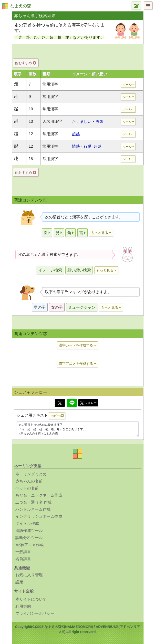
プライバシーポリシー (35, 613)
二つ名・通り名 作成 (33, 502)
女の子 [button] (57, 307)
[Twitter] (60, 403)
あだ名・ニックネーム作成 (39, 495)
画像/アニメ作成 (30, 545)
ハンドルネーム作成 (33, 509)
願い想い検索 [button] (79, 270)
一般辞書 (23, 552)
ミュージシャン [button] (82, 307)
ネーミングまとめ (31, 474)
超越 (76, 134)
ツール (127, 85)
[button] (47, 233)
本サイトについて (31, 599)
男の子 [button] (40, 307)
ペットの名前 (27, 488)
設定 (19, 582)
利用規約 (23, 606)
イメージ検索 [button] (50, 270)
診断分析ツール (29, 538)
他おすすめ (26, 63)
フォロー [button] (88, 403)
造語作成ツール (29, 531)
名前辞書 (23, 559)
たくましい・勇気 (88, 121)
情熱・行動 (82, 146)
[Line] (72, 403)
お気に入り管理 (29, 575)
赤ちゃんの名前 (29, 481)
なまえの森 (21, 6)
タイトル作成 (27, 524)
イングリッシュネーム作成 (39, 516)
